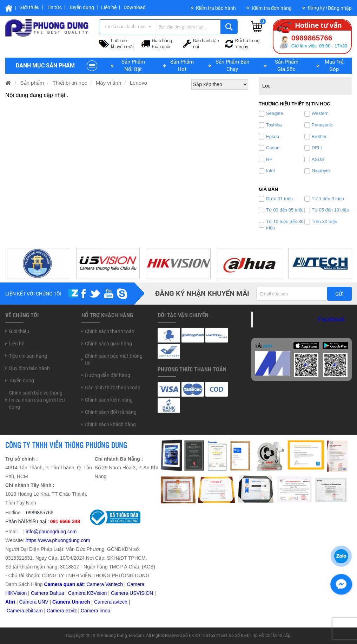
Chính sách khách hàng (110, 424)
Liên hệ (109, 7)
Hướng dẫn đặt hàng (108, 375)
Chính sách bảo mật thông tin (114, 359)
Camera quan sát (64, 584)
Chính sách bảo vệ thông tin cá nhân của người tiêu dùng (37, 400)
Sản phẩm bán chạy (232, 66)
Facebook (331, 319)
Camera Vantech (105, 584)
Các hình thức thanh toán (113, 388)
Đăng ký (316, 8)
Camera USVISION (132, 593)
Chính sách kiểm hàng (109, 400)
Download (135, 7)
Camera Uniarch (71, 602)
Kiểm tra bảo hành (216, 8)
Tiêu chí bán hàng (28, 356)
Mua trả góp (334, 66)
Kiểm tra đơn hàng (272, 8)
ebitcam (34, 611)
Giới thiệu (29, 7)
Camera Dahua (48, 593)
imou (105, 611)
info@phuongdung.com (51, 532)
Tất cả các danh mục (125, 27)
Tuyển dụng (81, 7)
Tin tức (54, 7)
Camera (104, 602)
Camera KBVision (87, 593)
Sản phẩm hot (182, 66)
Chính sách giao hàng (108, 344)
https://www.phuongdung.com (58, 540)
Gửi (339, 294)
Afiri (10, 602)
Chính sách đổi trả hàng (111, 412)
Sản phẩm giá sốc (287, 66)
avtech (120, 602)
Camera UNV (34, 602)
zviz (73, 611)
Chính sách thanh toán (110, 331)
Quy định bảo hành (29, 368)
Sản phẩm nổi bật (133, 66)
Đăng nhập (340, 8)
